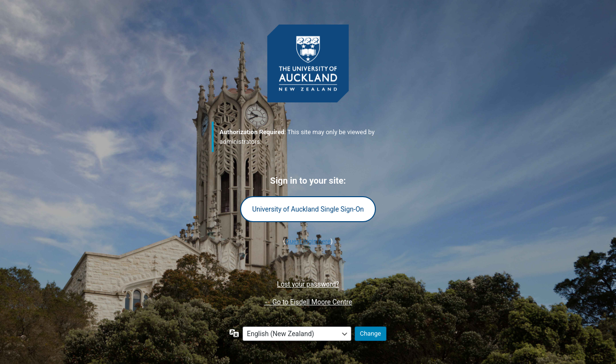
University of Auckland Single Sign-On (308, 209)
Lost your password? (308, 284)
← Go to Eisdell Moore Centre (308, 302)
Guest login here (308, 241)
